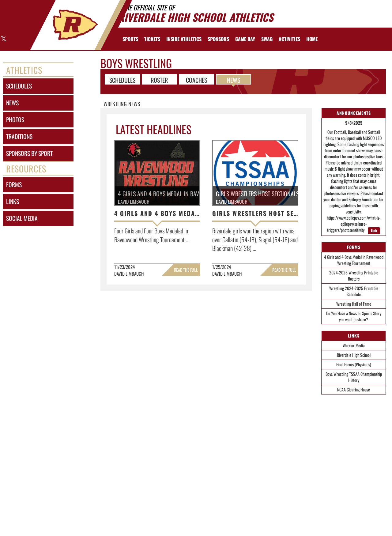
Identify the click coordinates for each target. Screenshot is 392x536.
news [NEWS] (12, 103)
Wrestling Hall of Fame (354, 304)
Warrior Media (354, 345)
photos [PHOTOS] (15, 120)
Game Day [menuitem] (245, 39)
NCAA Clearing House (354, 389)
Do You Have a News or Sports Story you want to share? (354, 316)
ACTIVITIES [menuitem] (289, 39)
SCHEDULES (122, 80)
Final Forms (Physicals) (354, 364)
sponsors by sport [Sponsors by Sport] (29, 153)
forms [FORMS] (14, 185)
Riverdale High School (354, 355)
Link (374, 230)
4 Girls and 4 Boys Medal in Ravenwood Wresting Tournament (354, 260)
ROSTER (159, 80)
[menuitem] (152, 39)
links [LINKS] (13, 201)
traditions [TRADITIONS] (19, 136)
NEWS (234, 80)
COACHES (196, 80)
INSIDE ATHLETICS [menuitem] (184, 39)
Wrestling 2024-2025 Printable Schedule (354, 291)
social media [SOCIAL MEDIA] (22, 218)
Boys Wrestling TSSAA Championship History (354, 377)
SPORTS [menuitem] (130, 39)
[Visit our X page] (3, 39)
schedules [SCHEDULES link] (19, 86)
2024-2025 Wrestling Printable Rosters (354, 276)
